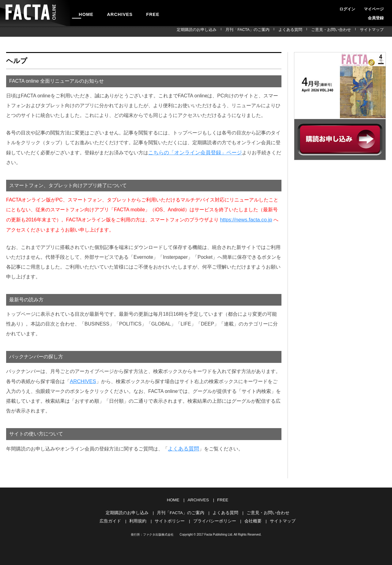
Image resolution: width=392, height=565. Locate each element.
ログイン (337, 7)
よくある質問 (307, 31)
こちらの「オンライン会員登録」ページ (192, 152)
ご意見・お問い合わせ (341, 31)
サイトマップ (375, 31)
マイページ (358, 7)
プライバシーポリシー (214, 518)
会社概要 (250, 518)
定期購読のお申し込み (227, 31)
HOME (84, 13)
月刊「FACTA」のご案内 (271, 31)
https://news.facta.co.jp (245, 219)
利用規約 (141, 518)
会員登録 (379, 7)
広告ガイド (115, 518)
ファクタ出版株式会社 (158, 532)
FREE (140, 13)
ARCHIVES (112, 13)
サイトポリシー (171, 518)
